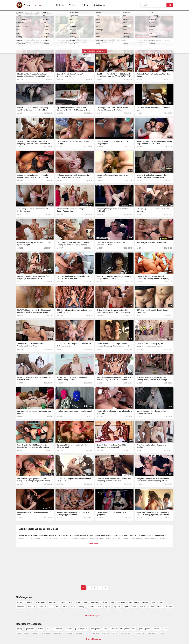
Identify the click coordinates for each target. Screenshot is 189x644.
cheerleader (143, 611)
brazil (29, 611)
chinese (154, 611)
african (30, 602)
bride (37, 611)
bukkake (64, 611)
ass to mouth (134, 602)
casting (96, 611)
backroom (21, 607)
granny (20, 629)
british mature (152, 633)
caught (105, 611)
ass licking (121, 602)
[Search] (170, 5)
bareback (32, 607)
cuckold (69, 629)
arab (86, 602)
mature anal (139, 633)
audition (145, 602)
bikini (134, 607)
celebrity (115, 611)
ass (112, 602)
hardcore (106, 633)
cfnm (123, 611)
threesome (46, 633)
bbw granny (124, 629)
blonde (160, 607)
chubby (164, 611)
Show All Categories (94, 616)
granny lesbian (126, 633)
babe (161, 602)
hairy (19, 633)
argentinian (95, 602)
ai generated (41, 602)
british (45, 611)
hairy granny (95, 629)
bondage (20, 611)
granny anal (30, 629)
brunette (54, 611)
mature (40, 629)
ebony (27, 633)
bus (72, 611)
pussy (115, 633)
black (152, 607)
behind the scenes (94, 607)
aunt (154, 602)
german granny (144, 629)
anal (71, 602)
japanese (95, 633)
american (62, 602)
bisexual (143, 607)
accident (20, 602)
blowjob (169, 607)
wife (166, 629)
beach (73, 607)
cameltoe (80, 611)
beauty (82, 607)
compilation (58, 633)
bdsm (65, 607)
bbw (58, 607)
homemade (58, 629)
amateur (52, 602)
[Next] (106, 588)
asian (105, 602)
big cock (117, 607)
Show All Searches (95, 639)
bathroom (42, 607)
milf (134, 629)
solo (105, 629)
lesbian (35, 633)
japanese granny (81, 629)
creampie (157, 629)
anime (78, 602)
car (89, 611)
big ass (107, 607)
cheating (132, 611)
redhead (79, 633)
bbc (51, 607)
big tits (126, 607)
